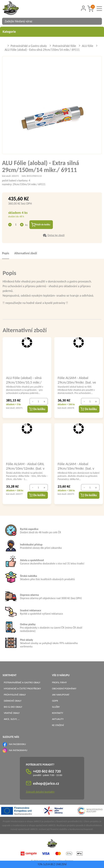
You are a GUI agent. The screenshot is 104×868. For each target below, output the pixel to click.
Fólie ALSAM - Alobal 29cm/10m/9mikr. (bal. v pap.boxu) (76, 467)
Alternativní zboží (26, 254)
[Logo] (15, 9)
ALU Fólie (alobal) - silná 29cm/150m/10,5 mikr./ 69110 (24, 381)
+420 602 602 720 (47, 772)
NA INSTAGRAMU (18, 751)
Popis (6, 254)
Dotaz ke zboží (56, 236)
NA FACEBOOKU (17, 745)
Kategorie (52, 32)
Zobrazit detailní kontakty (40, 792)
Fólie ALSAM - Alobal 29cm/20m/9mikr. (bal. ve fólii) (77, 381)
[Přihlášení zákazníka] (83, 8)
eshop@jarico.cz (46, 784)
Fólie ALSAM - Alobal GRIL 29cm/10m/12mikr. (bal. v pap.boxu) (25, 467)
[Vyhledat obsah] (98, 21)
